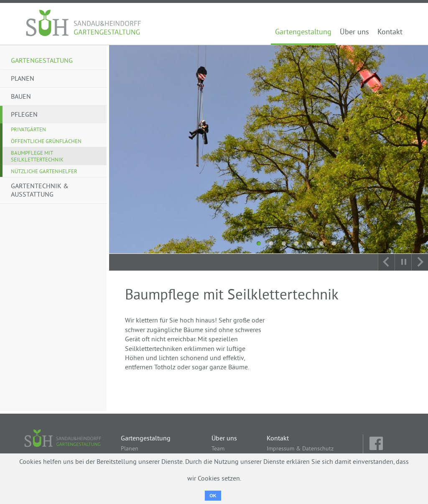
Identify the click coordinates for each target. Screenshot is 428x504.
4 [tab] (296, 243)
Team (218, 449)
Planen (23, 79)
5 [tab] (309, 243)
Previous (386, 262)
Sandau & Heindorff (84, 24)
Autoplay (403, 262)
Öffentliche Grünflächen (46, 142)
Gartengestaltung (303, 33)
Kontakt (390, 33)
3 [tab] (284, 243)
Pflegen (24, 115)
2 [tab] (271, 243)
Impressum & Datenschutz (300, 449)
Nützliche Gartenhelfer (44, 172)
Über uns (354, 33)
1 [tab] (259, 243)
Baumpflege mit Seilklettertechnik (37, 157)
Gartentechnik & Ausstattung (40, 191)
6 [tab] (321, 243)
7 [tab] (334, 243)
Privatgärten (28, 130)
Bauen (21, 97)
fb (377, 444)
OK (213, 496)
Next (420, 262)
